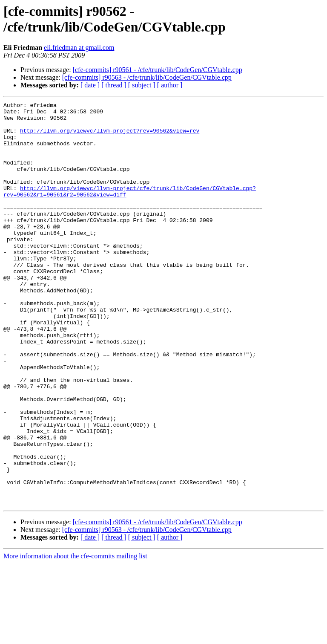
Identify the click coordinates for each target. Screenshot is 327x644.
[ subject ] (142, 85)
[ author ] (170, 85)
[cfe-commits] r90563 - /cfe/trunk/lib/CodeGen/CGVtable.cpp (147, 77)
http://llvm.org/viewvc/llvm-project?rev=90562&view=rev (110, 137)
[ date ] (90, 85)
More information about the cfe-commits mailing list (75, 637)
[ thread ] (114, 85)
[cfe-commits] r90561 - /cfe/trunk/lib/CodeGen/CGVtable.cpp (158, 70)
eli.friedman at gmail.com (79, 48)
